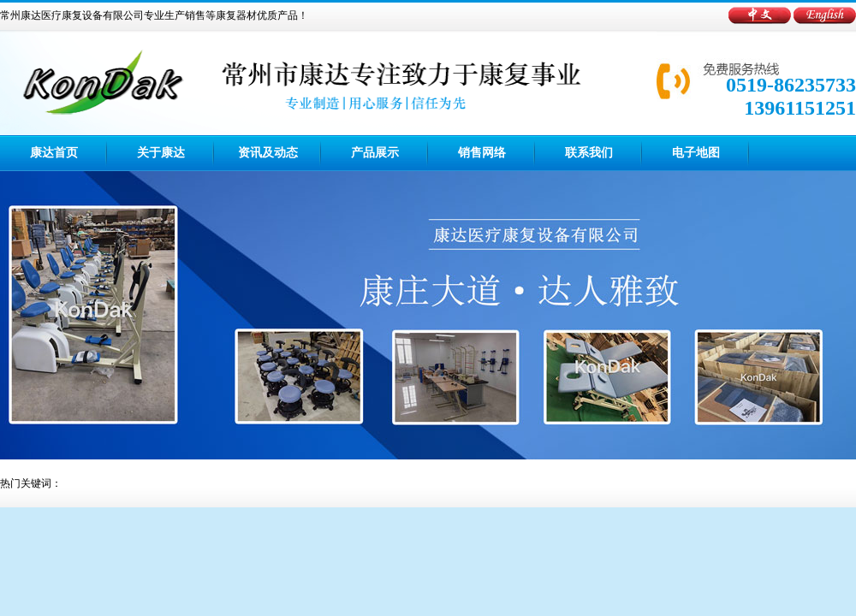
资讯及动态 (268, 153)
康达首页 (54, 153)
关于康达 (161, 153)
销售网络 (482, 153)
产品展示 (375, 153)
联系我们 (589, 153)
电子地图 (696, 153)
